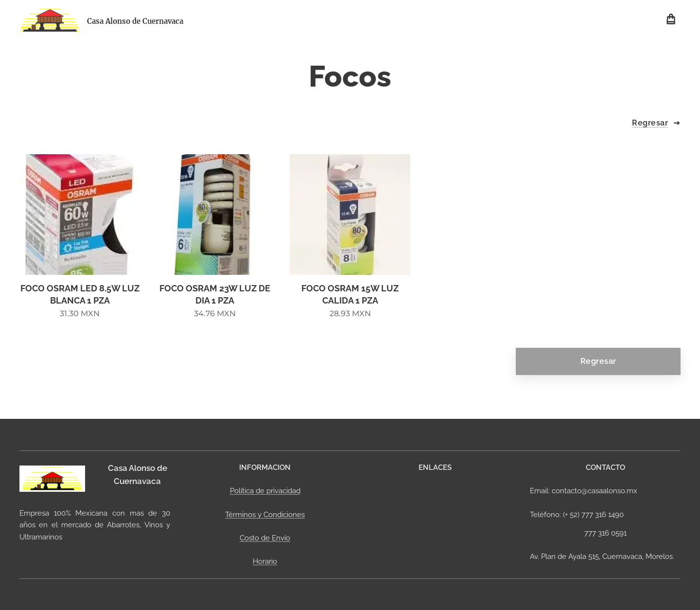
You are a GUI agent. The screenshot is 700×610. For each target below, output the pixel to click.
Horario (265, 561)
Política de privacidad (265, 491)
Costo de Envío (265, 538)
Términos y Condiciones (265, 514)
